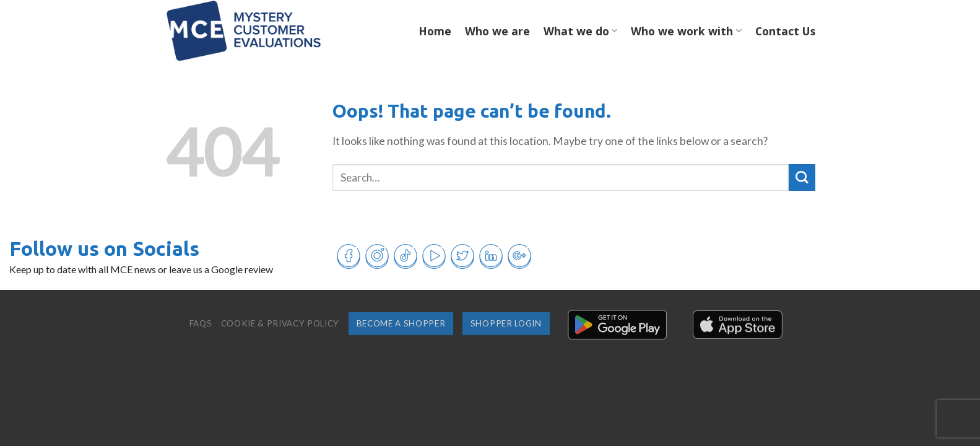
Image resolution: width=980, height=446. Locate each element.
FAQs (201, 323)
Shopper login (506, 323)
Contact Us (785, 31)
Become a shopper (401, 323)
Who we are (497, 31)
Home (435, 31)
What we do (580, 31)
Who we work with (686, 31)
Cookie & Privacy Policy (280, 323)
